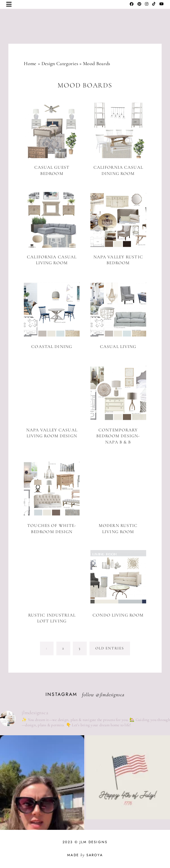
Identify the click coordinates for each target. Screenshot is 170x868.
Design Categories (60, 64)
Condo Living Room (118, 615)
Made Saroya (85, 855)
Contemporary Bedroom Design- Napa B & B (118, 436)
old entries (110, 648)
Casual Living (118, 347)
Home (30, 64)
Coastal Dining (52, 347)
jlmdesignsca (112, 695)
